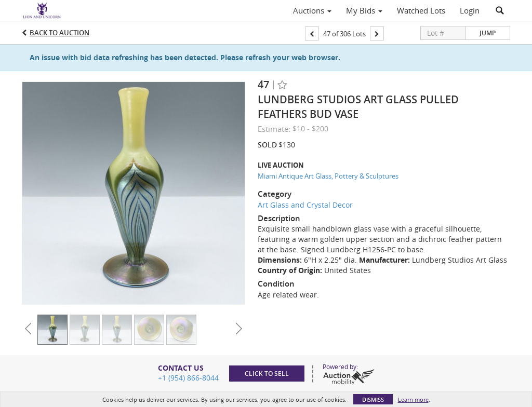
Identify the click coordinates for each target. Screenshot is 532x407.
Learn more (413, 399)
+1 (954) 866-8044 (188, 378)
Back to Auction (59, 33)
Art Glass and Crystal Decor (305, 205)
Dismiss (373, 399)
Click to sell (267, 374)
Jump (488, 33)
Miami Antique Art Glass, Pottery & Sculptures (328, 176)
